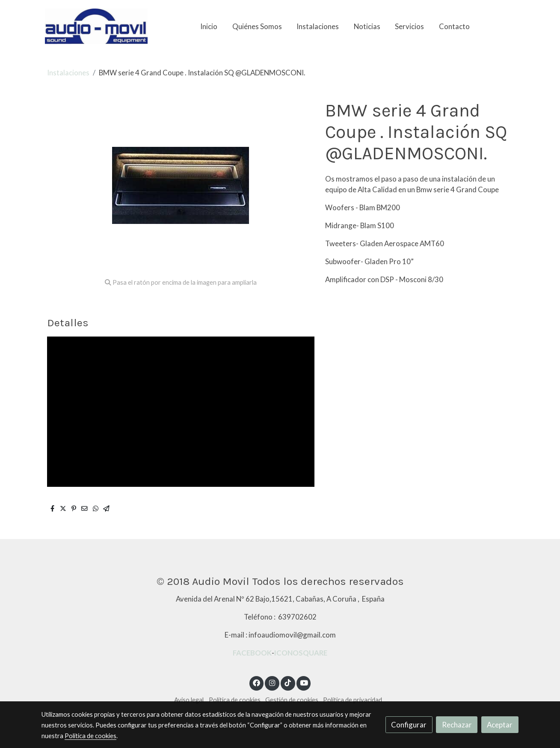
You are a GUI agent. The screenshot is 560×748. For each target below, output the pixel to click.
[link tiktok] (288, 682)
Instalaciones (68, 73)
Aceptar (500, 725)
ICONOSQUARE (301, 653)
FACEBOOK (252, 653)
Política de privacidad (353, 700)
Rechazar (457, 725)
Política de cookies (235, 700)
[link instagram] (272, 682)
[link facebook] (257, 682)
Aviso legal (189, 700)
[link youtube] (304, 682)
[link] (96, 26)
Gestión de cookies (292, 700)
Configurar (409, 725)
